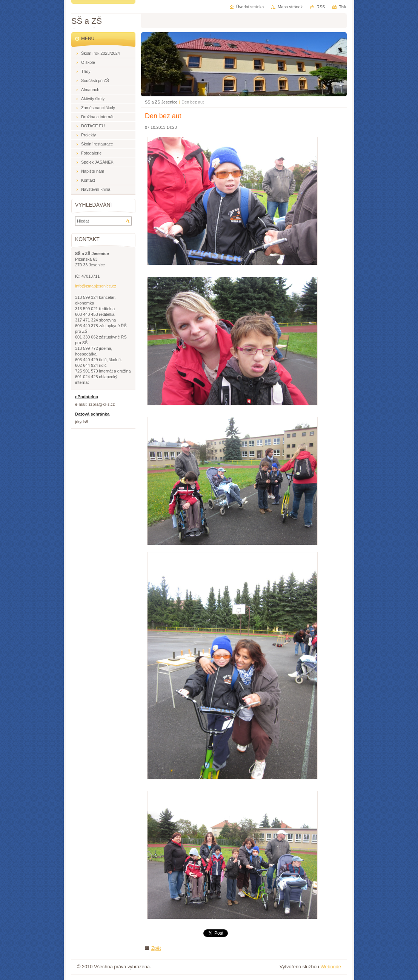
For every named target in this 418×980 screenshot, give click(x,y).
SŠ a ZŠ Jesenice (161, 102)
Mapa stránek (290, 7)
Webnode (331, 967)
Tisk (343, 7)
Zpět (156, 948)
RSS (321, 7)
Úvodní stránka (250, 7)
